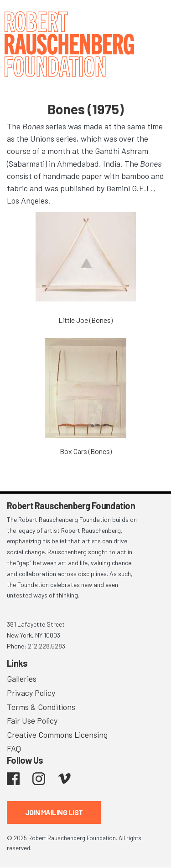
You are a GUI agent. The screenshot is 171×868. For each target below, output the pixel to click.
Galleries (22, 679)
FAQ (14, 748)
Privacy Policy (31, 693)
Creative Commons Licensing (57, 735)
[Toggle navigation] (153, 19)
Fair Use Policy (32, 720)
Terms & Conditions (41, 707)
